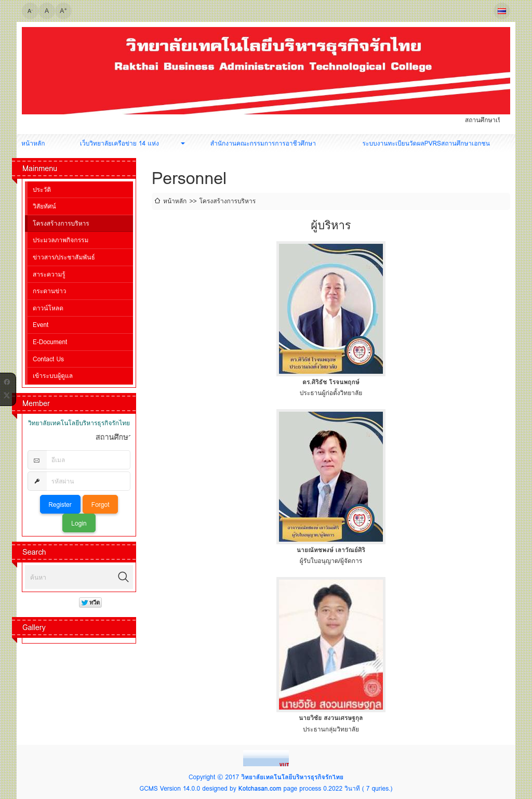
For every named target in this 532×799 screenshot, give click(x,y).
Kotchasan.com (260, 788)
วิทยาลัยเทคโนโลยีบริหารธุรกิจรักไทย (292, 777)
